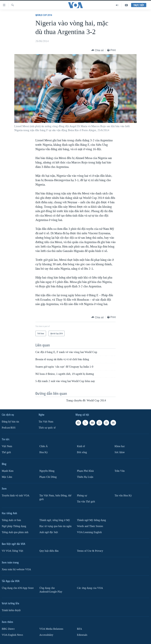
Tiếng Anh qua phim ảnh (15, 532)
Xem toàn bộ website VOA (16, 569)
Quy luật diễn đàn (49, 551)
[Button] (97, 50)
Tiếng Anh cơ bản (11, 520)
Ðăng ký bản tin (10, 422)
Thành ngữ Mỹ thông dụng (91, 520)
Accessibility (46, 635)
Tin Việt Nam (46, 422)
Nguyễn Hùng (47, 471)
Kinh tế (81, 446)
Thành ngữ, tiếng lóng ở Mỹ (55, 520)
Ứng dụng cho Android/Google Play (51, 590)
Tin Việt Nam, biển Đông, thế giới (55, 497)
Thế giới (6, 452)
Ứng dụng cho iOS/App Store (18, 588)
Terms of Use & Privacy (90, 551)
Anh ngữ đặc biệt (49, 532)
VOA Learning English (89, 532)
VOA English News (12, 635)
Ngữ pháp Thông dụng (14, 526)
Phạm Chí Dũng (48, 477)
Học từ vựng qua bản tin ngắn (55, 526)
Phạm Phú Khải (85, 471)
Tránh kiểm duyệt (11, 610)
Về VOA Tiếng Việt (12, 551)
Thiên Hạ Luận (85, 477)
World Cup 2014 (44, 15)
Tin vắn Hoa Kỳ (123, 496)
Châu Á (44, 446)
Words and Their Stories (90, 526)
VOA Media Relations (51, 629)
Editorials (82, 635)
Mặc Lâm (7, 477)
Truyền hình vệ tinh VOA (16, 496)
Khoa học (120, 446)
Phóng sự (82, 496)
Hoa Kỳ (44, 452)
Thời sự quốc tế (47, 428)
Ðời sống (82, 452)
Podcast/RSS (9, 428)
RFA (79, 629)
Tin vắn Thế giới (86, 502)
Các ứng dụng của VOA (90, 588)
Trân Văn (120, 471)
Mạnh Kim (8, 471)
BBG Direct (8, 629)
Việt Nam (7, 446)
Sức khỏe (120, 452)
